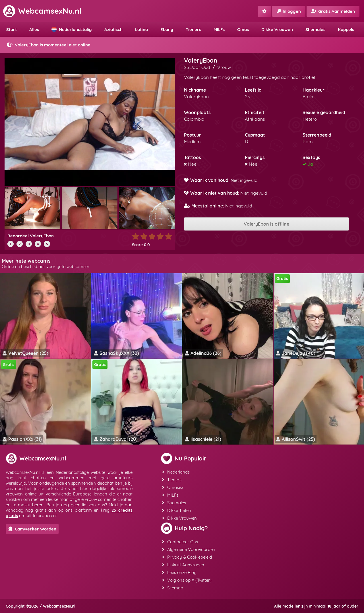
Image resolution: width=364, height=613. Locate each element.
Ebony (167, 29)
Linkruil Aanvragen (183, 565)
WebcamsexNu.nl (42, 11)
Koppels (346, 29)
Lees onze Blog (179, 572)
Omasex (173, 487)
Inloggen (289, 11)
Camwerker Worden (32, 529)
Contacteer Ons (180, 542)
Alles (34, 29)
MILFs (219, 29)
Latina (141, 29)
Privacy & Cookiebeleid (187, 557)
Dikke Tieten (177, 510)
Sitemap (173, 588)
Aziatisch (113, 29)
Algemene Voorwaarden (189, 549)
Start (12, 29)
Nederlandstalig (72, 29)
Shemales (315, 29)
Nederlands (176, 472)
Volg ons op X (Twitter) (187, 580)
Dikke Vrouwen (277, 29)
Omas (243, 29)
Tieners (193, 29)
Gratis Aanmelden (333, 11)
